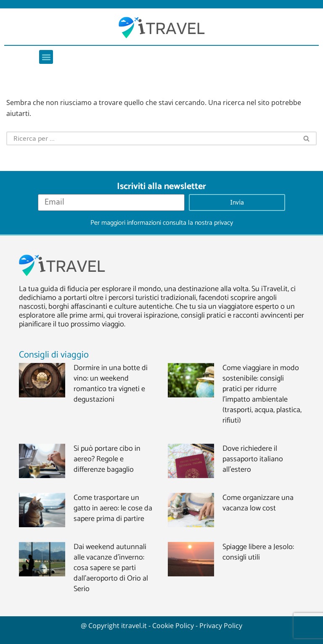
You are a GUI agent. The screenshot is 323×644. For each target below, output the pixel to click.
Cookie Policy (173, 626)
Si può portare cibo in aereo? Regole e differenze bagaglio (107, 459)
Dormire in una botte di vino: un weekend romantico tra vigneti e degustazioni (111, 384)
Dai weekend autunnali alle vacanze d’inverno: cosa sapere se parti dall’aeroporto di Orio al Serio (111, 568)
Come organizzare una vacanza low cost (258, 503)
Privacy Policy (221, 626)
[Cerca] (152, 138)
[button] (46, 57)
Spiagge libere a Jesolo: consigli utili (258, 552)
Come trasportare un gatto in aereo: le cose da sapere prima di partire (113, 508)
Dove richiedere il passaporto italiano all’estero (253, 459)
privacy (224, 223)
